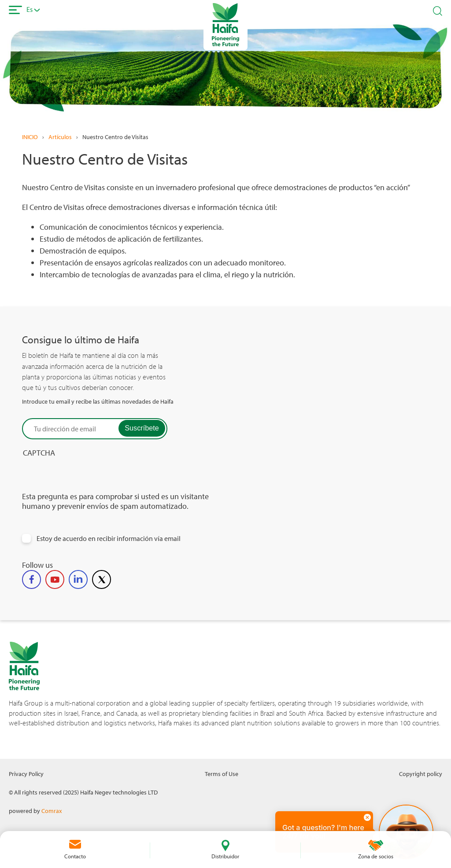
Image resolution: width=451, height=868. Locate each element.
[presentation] (89, 474)
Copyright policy (421, 774)
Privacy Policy (26, 774)
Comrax (52, 811)
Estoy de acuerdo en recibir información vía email (109, 539)
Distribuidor (225, 856)
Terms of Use (222, 774)
